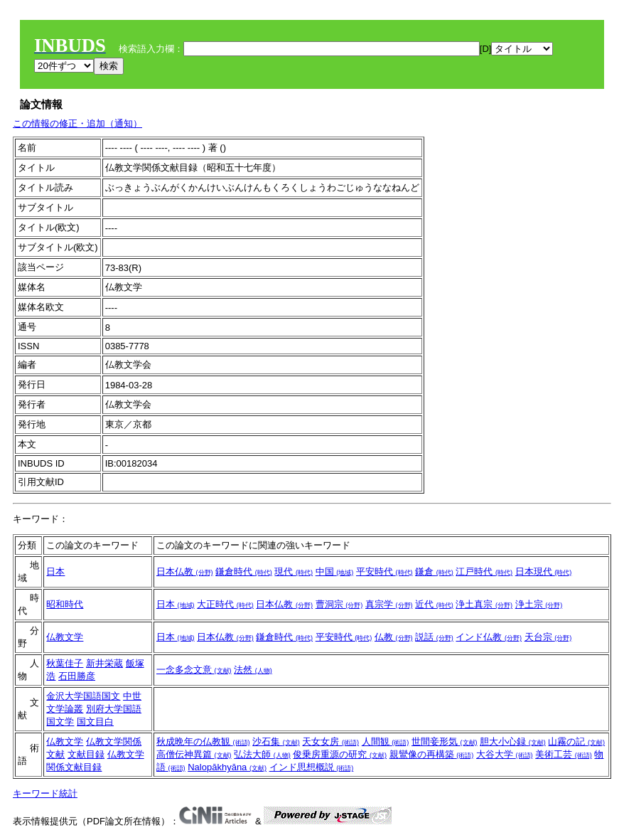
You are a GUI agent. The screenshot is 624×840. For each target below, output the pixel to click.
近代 (434, 604)
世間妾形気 (445, 741)
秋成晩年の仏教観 (203, 741)
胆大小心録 (513, 741)
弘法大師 (262, 754)
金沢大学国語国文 (83, 696)
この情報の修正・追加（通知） (77, 123)
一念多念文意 (194, 670)
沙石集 (276, 741)
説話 (434, 637)
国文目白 (95, 722)
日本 (55, 571)
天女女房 (330, 741)
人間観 (386, 741)
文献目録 (86, 754)
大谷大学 (505, 754)
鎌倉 (434, 571)
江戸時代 (484, 571)
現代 (294, 571)
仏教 (394, 637)
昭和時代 (65, 604)
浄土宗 (539, 604)
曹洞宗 (339, 604)
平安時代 (384, 571)
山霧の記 (576, 741)
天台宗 (548, 637)
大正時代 (225, 604)
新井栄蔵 (104, 663)
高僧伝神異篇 (194, 754)
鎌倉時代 (244, 571)
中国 (335, 571)
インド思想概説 (312, 767)
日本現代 (544, 571)
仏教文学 (65, 637)
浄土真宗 (484, 604)
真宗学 (389, 604)
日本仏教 (185, 571)
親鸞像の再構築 (432, 754)
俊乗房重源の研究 (340, 754)
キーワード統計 (45, 793)
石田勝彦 (77, 676)
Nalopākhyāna (227, 767)
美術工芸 (564, 754)
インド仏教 (489, 637)
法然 (253, 670)
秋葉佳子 (65, 663)
